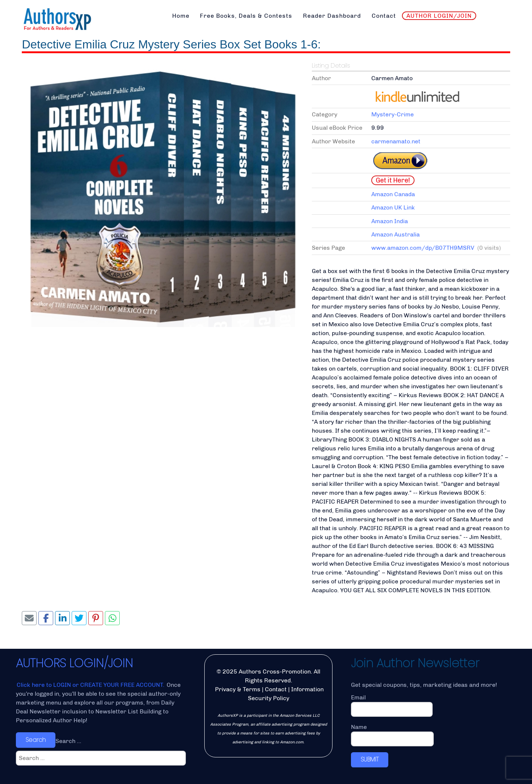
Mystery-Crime (393, 114)
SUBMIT (370, 759)
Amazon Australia (395, 234)
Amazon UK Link (393, 207)
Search (36, 740)
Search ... (68, 741)
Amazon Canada (393, 194)
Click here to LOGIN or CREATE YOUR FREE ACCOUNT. (91, 685)
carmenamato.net (396, 141)
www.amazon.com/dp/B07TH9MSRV (423, 248)
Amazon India (390, 221)
